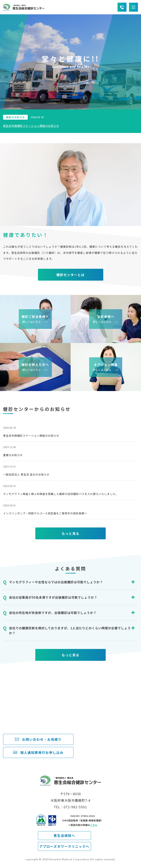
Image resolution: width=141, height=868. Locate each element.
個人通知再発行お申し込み (42, 752)
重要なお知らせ (13, 455)
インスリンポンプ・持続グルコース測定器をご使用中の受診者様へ (45, 513)
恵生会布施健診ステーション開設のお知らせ (31, 126)
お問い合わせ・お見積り (42, 739)
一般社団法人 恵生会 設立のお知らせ (26, 474)
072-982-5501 (31, 716)
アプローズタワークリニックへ (64, 846)
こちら (94, 825)
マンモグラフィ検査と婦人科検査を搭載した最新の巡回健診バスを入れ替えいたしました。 (61, 494)
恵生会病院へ (64, 835)
